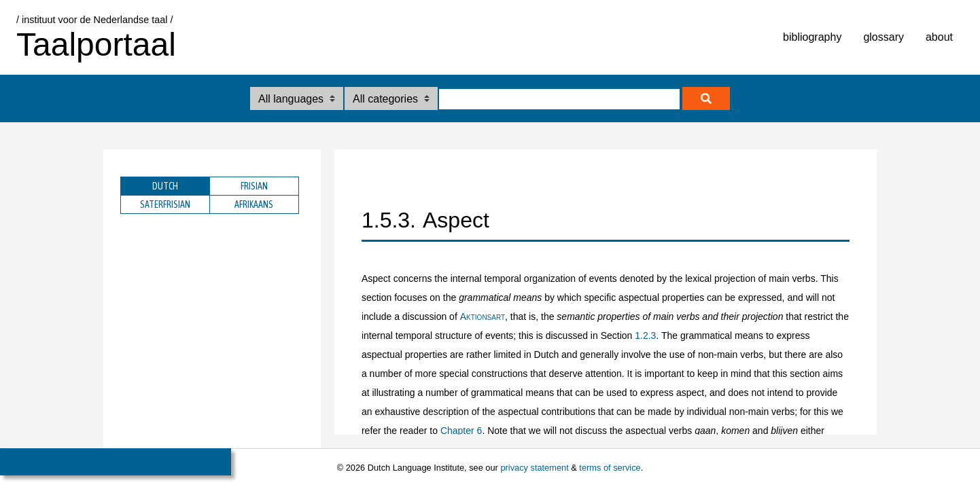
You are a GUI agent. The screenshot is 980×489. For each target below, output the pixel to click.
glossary (883, 37)
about (939, 37)
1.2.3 (645, 336)
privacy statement (534, 468)
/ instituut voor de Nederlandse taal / (94, 20)
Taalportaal (96, 44)
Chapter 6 (461, 431)
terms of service (610, 468)
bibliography (812, 37)
